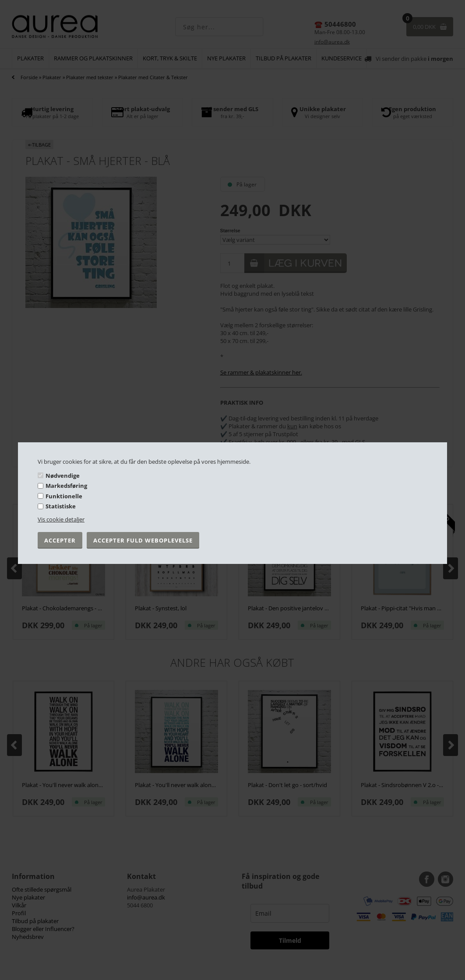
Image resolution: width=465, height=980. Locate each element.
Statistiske (61, 506)
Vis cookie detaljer (61, 519)
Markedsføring (66, 486)
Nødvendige (63, 475)
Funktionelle (64, 496)
